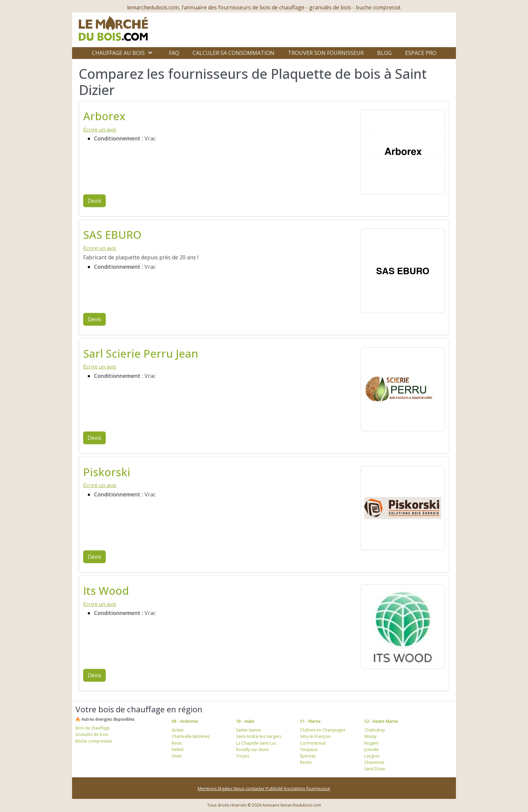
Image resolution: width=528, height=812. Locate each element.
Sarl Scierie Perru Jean (141, 353)
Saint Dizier (375, 769)
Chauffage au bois (118, 53)
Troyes (243, 756)
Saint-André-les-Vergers (259, 736)
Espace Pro (421, 53)
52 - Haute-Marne (381, 721)
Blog (384, 53)
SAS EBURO (112, 235)
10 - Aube (245, 721)
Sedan (178, 730)
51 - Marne (310, 721)
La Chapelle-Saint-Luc (256, 743)
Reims (306, 762)
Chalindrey (375, 730)
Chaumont (374, 762)
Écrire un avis (100, 129)
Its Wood (106, 591)
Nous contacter (250, 788)
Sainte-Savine (249, 730)
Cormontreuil (313, 743)
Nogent (371, 743)
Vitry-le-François (315, 736)
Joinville (372, 750)
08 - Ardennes (185, 721)
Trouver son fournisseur (326, 53)
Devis (94, 201)
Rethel (178, 750)
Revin (177, 743)
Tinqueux (309, 750)
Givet (177, 756)
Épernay (308, 756)
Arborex (104, 116)
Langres (372, 756)
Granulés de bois (92, 734)
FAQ (174, 53)
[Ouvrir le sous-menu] (150, 53)
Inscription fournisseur (307, 788)
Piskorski (107, 472)
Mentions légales (216, 788)
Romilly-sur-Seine (252, 750)
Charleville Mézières (191, 736)
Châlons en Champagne (323, 730)
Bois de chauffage (93, 728)
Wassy (370, 736)
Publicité (275, 788)
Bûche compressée (94, 741)
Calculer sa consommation (234, 53)
